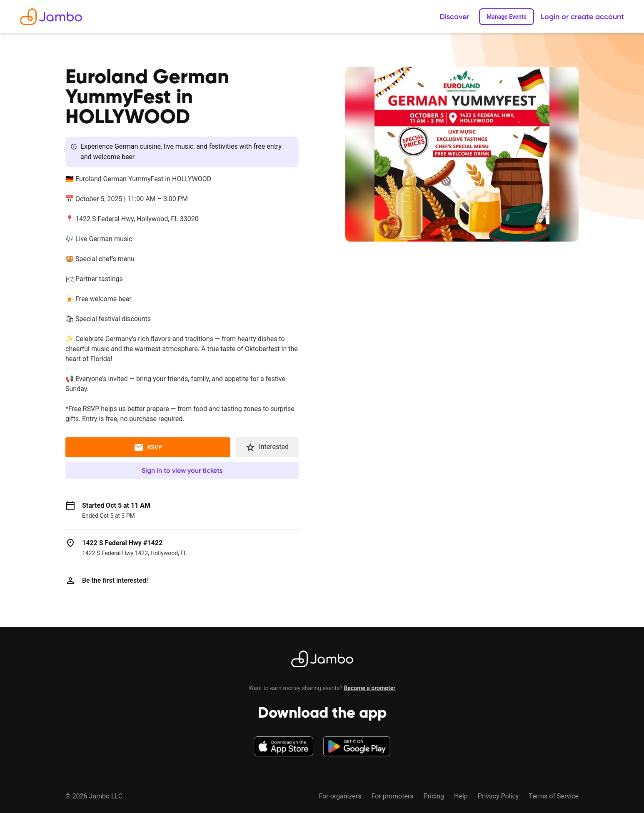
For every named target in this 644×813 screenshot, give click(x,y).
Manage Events (507, 17)
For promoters (392, 796)
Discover (454, 17)
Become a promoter (369, 688)
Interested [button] (267, 447)
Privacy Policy (498, 796)
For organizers (340, 796)
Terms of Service (554, 796)
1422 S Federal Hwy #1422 (122, 543)
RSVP (148, 447)
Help (461, 796)
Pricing (434, 796)
